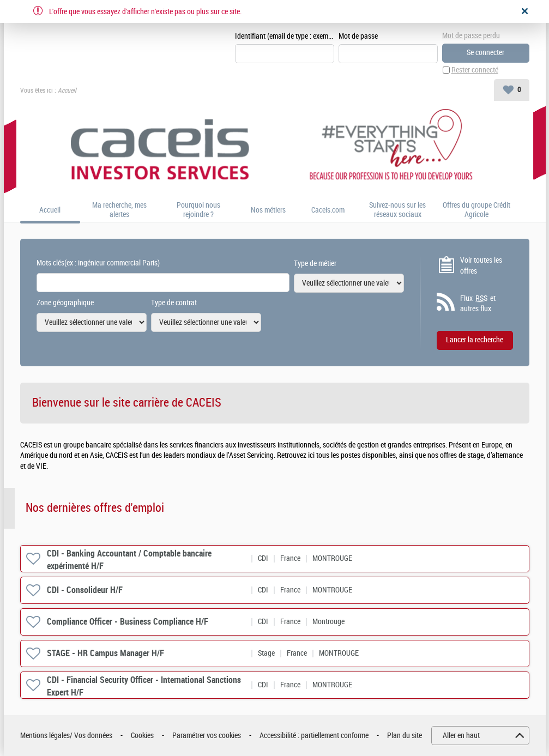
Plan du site (405, 736)
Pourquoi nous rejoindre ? (198, 210)
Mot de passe (358, 36)
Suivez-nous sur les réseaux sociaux (397, 210)
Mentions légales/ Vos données (66, 736)
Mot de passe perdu (471, 36)
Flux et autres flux (478, 304)
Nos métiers (268, 210)
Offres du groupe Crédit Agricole (476, 210)
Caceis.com (328, 210)
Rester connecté (475, 70)
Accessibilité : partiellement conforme (314, 736)
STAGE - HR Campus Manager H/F (105, 653)
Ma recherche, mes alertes (119, 210)
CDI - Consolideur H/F (85, 590)
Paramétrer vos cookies (207, 736)
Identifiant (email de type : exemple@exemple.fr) (285, 36)
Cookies (142, 736)
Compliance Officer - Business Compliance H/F (128, 622)
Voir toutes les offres (481, 266)
